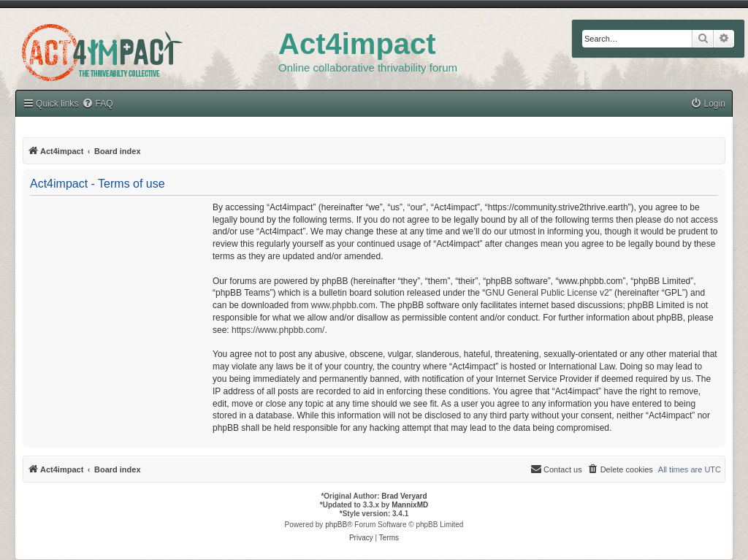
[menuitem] (708, 104)
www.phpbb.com (343, 305)
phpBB (336, 525)
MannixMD (410, 505)
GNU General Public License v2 (547, 293)
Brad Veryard (404, 496)
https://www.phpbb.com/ (278, 330)
